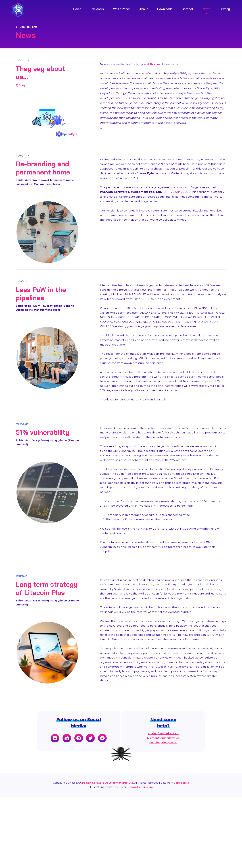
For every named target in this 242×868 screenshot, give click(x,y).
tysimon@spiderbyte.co (164, 809)
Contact (188, 9)
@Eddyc (22, 93)
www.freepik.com (141, 858)
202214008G (180, 209)
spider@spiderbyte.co (164, 804)
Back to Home (29, 27)
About (144, 9)
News (206, 9)
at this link (155, 73)
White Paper (122, 9)
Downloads (165, 9)
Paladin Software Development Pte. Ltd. (108, 853)
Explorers (97, 9)
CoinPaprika (181, 853)
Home (77, 9)
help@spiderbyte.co (164, 814)
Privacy (225, 9)
